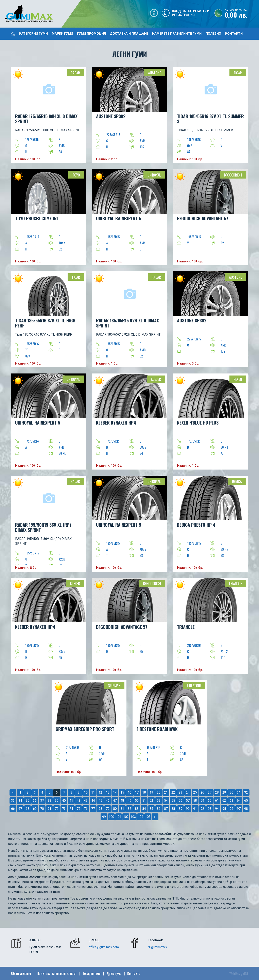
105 (148, 817)
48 (122, 801)
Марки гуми (62, 34)
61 (217, 801)
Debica (237, 481)
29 (224, 792)
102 (126, 817)
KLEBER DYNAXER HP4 (116, 423)
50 (137, 801)
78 (100, 809)
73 (64, 809)
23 (180, 792)
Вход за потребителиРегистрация (191, 13)
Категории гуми (33, 34)
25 (195, 792)
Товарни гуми (92, 973)
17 (137, 792)
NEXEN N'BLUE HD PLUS (198, 423)
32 (246, 792)
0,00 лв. (242, 14)
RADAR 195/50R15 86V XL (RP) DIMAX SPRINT (43, 527)
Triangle (235, 583)
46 (108, 801)
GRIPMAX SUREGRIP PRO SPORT (85, 729)
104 (141, 817)
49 (129, 801)
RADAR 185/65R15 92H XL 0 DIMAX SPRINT (127, 323)
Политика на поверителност (57, 973)
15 (122, 792)
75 (79, 809)
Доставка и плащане (129, 34)
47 (115, 801)
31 (239, 792)
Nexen (238, 379)
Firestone (194, 686)
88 (173, 809)
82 (129, 809)
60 (210, 801)
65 (246, 801)
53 (159, 801)
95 (224, 809)
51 (144, 801)
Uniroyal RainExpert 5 (119, 525)
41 (71, 801)
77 (93, 809)
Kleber (156, 379)
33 (13, 801)
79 (108, 809)
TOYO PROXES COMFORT (37, 218)
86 (159, 809)
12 (100, 792)
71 (49, 809)
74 (71, 809)
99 (104, 817)
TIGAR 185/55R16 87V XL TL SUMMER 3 (210, 119)
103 (133, 817)
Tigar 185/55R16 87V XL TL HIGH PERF (45, 323)
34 (20, 801)
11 (93, 792)
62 (224, 801)
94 (217, 809)
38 (49, 801)
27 (210, 792)
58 (195, 801)
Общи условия (21, 973)
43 (86, 801)
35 (28, 801)
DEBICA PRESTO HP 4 (196, 525)
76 (86, 809)
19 (151, 792)
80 (115, 809)
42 (79, 801)
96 (231, 809)
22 (173, 792)
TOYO (76, 175)
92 (202, 809)
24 (188, 792)
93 (210, 809)
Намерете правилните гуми (177, 34)
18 (144, 792)
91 (195, 809)
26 (202, 792)
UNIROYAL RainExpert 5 (119, 218)
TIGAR (238, 73)
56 (180, 801)
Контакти (234, 34)
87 (166, 809)
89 (180, 809)
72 (57, 809)
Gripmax (114, 686)
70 (42, 809)
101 (119, 817)
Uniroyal (154, 175)
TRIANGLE (186, 627)
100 (111, 817)
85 (151, 809)
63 (231, 801)
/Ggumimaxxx (157, 947)
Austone (154, 73)
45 (100, 801)
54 (166, 801)
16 (129, 792)
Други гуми (114, 973)
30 (231, 792)
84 (144, 809)
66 (13, 809)
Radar (75, 73)
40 (64, 801)
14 (115, 792)
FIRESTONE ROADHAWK (157, 729)
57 (188, 801)
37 (42, 801)
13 (108, 792)
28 (217, 792)
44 (93, 801)
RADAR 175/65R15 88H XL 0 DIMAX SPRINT (46, 119)
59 (202, 801)
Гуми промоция (91, 34)
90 (188, 809)
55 (173, 801)
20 (159, 792)
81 (122, 809)
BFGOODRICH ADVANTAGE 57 (203, 218)
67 (20, 809)
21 (166, 792)
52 (151, 801)
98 (246, 809)
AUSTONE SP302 (111, 116)
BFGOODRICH (233, 175)
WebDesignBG (239, 973)
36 (35, 801)
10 (86, 792)
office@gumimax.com (104, 947)
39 (57, 801)
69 (35, 809)
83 (137, 809)
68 (28, 809)
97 (239, 809)
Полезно (213, 34)
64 (239, 801)
